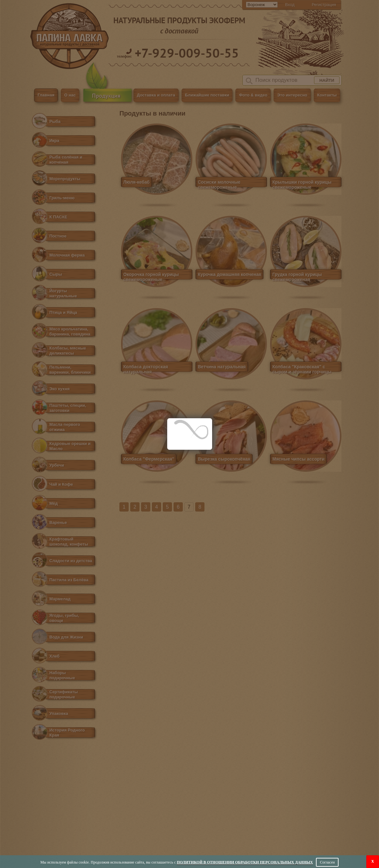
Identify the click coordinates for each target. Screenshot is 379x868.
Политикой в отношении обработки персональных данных (245, 862)
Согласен (327, 862)
